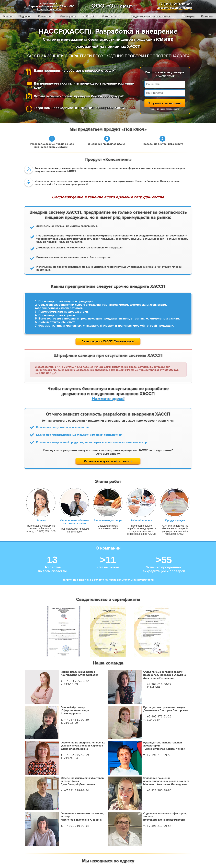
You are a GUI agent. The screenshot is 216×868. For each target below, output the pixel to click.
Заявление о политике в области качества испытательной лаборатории (108, 580)
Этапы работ (68, 16)
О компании (109, 16)
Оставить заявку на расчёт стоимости (108, 461)
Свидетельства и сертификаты (150, 16)
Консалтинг (45, 16)
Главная (8, 16)
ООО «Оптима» (112, 6)
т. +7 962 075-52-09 (75, 755)
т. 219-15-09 (69, 684)
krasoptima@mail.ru (49, 9)
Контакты (207, 16)
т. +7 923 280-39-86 (157, 790)
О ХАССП (89, 16)
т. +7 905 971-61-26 (157, 717)
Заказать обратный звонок (175, 8)
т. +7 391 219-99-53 (157, 755)
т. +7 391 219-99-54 (75, 790)
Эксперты (188, 16)
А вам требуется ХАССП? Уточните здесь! (108, 341)
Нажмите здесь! (108, 399)
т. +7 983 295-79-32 (75, 681)
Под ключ (25, 16)
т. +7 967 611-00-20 (75, 720)
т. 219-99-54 (152, 720)
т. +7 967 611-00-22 (157, 684)
